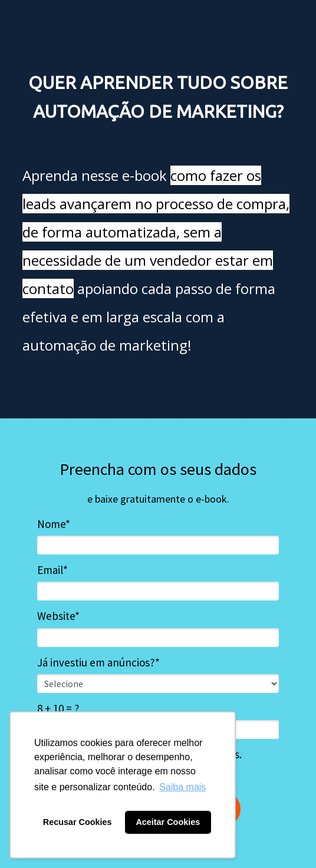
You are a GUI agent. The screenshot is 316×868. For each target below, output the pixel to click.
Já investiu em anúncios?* (98, 663)
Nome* (54, 524)
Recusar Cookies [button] (78, 822)
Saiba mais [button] (182, 787)
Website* (58, 616)
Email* (52, 570)
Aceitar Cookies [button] (168, 822)
